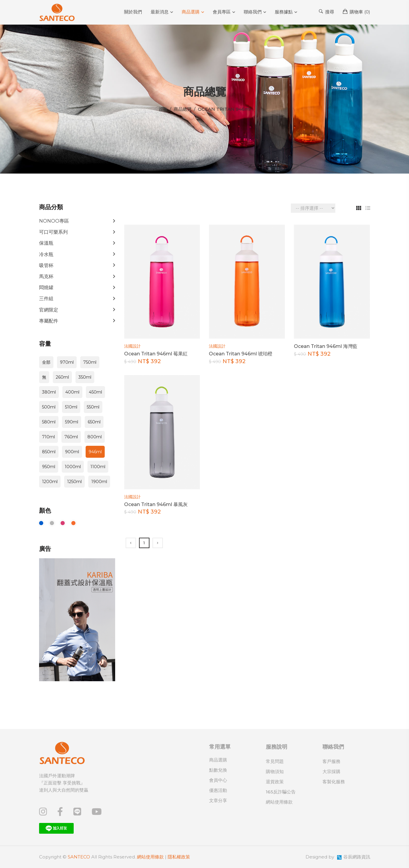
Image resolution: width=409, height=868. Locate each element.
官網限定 (49, 310)
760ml (71, 437)
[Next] (158, 543)
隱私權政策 (179, 857)
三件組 (46, 299)
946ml (95, 452)
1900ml (99, 482)
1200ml (50, 482)
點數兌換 (218, 770)
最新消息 (160, 12)
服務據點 (284, 12)
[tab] (356, 208)
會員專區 (222, 12)
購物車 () (356, 12)
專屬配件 (49, 321)
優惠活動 (218, 790)
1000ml (73, 467)
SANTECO (79, 857)
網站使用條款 (279, 802)
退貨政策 (275, 782)
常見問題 (275, 761)
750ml (90, 362)
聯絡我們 (253, 12)
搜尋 (327, 12)
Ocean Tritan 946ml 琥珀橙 (241, 354)
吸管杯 (46, 265)
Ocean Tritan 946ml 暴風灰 (156, 504)
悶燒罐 (46, 287)
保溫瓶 (46, 243)
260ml (62, 377)
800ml (95, 437)
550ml (93, 407)
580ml (49, 422)
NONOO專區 (54, 221)
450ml (95, 392)
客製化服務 (334, 782)
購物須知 (275, 771)
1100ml (98, 467)
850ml (49, 452)
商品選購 (191, 12)
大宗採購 (331, 771)
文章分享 (218, 800)
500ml (49, 407)
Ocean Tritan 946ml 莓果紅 (156, 354)
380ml (49, 392)
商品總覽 (183, 109)
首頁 (163, 109)
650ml (94, 422)
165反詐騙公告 (281, 792)
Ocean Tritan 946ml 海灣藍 (326, 346)
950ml (49, 467)
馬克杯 (46, 276)
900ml (72, 452)
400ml (72, 392)
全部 (46, 362)
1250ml (74, 482)
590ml (72, 422)
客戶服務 (331, 761)
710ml (48, 437)
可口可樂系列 (53, 232)
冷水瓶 (46, 254)
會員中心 (218, 780)
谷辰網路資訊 (357, 857)
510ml (71, 407)
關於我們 (133, 12)
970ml (67, 362)
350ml (85, 377)
